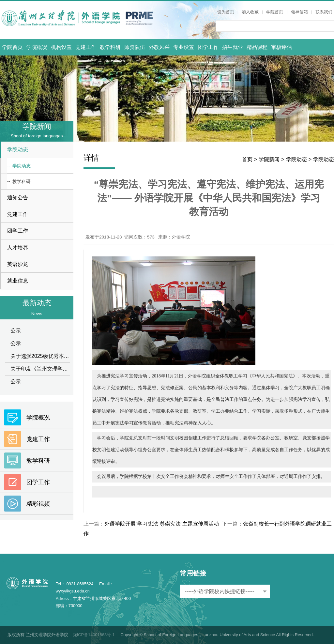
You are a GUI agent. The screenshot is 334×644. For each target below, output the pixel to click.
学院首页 (275, 12)
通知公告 (18, 198)
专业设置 (184, 47)
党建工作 (86, 47)
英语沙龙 (18, 264)
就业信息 (18, 281)
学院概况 (37, 47)
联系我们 (324, 12)
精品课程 (257, 47)
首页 (247, 159)
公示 (16, 331)
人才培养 (18, 247)
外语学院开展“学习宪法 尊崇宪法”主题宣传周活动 (162, 524)
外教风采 (159, 47)
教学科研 (110, 47)
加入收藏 (250, 12)
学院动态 (296, 159)
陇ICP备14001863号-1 (94, 635)
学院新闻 (269, 159)
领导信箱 (299, 12)
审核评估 (281, 47)
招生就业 (233, 47)
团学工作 (208, 47)
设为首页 (226, 12)
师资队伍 (135, 47)
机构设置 (61, 47)
